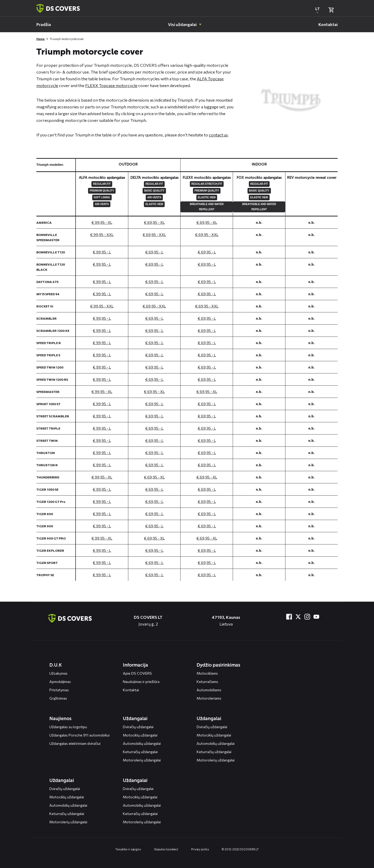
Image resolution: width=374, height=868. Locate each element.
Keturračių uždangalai (140, 752)
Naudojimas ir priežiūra (141, 682)
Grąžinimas (58, 698)
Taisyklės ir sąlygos (128, 849)
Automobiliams (209, 690)
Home (41, 39)
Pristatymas (59, 690)
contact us (218, 135)
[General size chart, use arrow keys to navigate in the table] (187, 369)
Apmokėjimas (60, 682)
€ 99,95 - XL (102, 222)
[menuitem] (44, 24)
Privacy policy (200, 849)
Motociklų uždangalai (140, 735)
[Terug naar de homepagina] (70, 618)
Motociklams (207, 673)
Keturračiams (207, 682)
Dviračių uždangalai (138, 727)
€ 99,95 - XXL (102, 235)
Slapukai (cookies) (166, 849)
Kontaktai (131, 690)
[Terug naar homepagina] (58, 8)
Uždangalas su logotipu (68, 727)
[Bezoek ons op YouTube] (316, 617)
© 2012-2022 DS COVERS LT (240, 849)
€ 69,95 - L (154, 252)
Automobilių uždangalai (142, 743)
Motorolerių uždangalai (142, 760)
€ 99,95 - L (102, 252)
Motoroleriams (209, 698)
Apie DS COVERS (137, 673)
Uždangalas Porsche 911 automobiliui (79, 735)
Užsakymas (58, 673)
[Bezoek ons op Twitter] (298, 617)
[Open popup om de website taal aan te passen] (317, 10)
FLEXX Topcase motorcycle (111, 85)
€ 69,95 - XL (154, 222)
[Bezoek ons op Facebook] (289, 617)
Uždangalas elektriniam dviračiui (75, 743)
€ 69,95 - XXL (154, 235)
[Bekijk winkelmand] (331, 10)
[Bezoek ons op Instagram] (307, 617)
